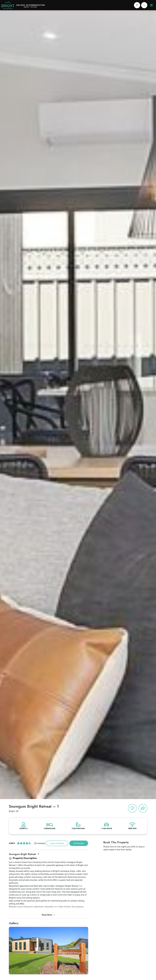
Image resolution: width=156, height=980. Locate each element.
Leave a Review (57, 843)
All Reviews (79, 843)
